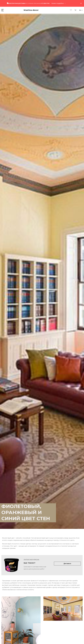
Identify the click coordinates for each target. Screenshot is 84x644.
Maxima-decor (31, 10)
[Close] (81, 3)
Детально (67, 564)
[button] (3, 10)
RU (80, 10)
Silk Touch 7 (29, 563)
